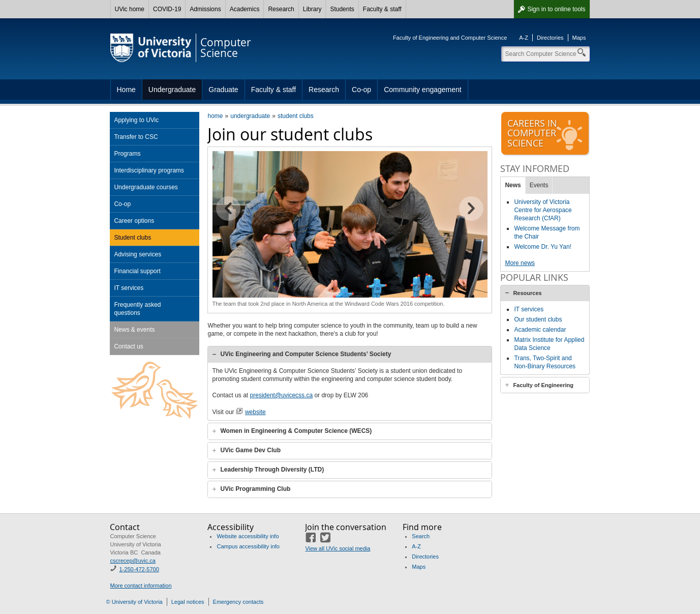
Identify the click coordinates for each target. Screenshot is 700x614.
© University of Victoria (134, 602)
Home (126, 90)
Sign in (556, 9)
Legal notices (188, 602)
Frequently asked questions (137, 309)
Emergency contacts (238, 602)
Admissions (205, 9)
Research (281, 9)
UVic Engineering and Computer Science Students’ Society (306, 354)
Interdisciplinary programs (149, 170)
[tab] (350, 354)
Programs (127, 154)
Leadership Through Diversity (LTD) (272, 470)
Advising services (138, 254)
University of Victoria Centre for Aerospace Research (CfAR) (543, 210)
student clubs (296, 116)
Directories (550, 38)
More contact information (141, 586)
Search (421, 536)
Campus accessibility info (248, 546)
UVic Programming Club (255, 489)
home (215, 116)
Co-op (361, 90)
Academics (245, 9)
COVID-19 (167, 9)
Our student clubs (538, 319)
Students (342, 9)
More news (520, 263)
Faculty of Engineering (543, 385)
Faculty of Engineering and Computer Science (450, 38)
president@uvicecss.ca (282, 395)
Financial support (137, 271)
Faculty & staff (382, 9)
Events (539, 185)
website (255, 412)
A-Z (524, 38)
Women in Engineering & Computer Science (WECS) (296, 431)
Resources (527, 293)
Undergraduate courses (146, 187)
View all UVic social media (338, 548)
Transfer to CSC (136, 137)
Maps (579, 38)
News (513, 185)
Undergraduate (172, 90)
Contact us (128, 346)
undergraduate (250, 116)
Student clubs (132, 238)
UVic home (130, 9)
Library (312, 9)
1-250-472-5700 (139, 569)
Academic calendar (540, 330)
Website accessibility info (248, 536)
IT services (129, 288)
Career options (134, 221)
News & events (134, 330)
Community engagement (423, 90)
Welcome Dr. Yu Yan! (543, 247)
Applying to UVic (136, 120)
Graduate (223, 90)
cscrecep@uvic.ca (132, 561)
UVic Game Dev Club (250, 450)
